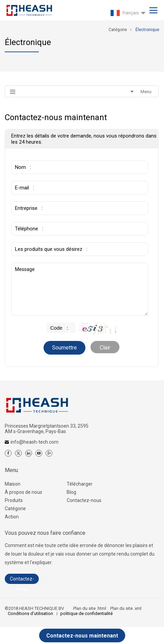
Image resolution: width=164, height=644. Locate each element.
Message (79, 289)
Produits (14, 500)
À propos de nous (23, 492)
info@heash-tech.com (35, 442)
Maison (13, 484)
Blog (71, 492)
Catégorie (15, 509)
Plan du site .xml (126, 608)
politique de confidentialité (86, 613)
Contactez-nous (84, 500)
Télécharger (80, 484)
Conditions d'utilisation (31, 613)
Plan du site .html (90, 608)
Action (12, 517)
